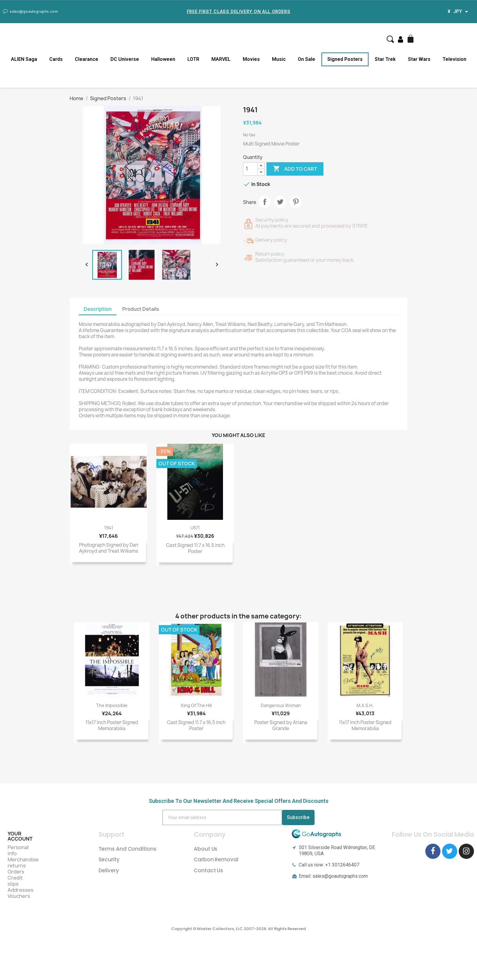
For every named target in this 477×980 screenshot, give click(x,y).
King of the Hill (196, 705)
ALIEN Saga (24, 59)
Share (265, 202)
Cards (56, 59)
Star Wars (419, 59)
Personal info (18, 850)
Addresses (21, 890)
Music (279, 59)
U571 (195, 528)
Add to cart (295, 169)
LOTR (193, 59)
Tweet (280, 202)
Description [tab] (98, 309)
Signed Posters (345, 59)
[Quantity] (250, 169)
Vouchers (19, 896)
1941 (109, 528)
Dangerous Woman (281, 705)
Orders (16, 872)
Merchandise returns (23, 863)
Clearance (87, 59)
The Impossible (112, 705)
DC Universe (125, 59)
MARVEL (221, 59)
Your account (20, 836)
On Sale (306, 59)
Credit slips (15, 881)
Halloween (163, 59)
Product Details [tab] (141, 309)
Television (454, 59)
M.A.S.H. (365, 705)
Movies (251, 59)
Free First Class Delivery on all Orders (238, 11)
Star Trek (385, 59)
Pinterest (296, 202)
